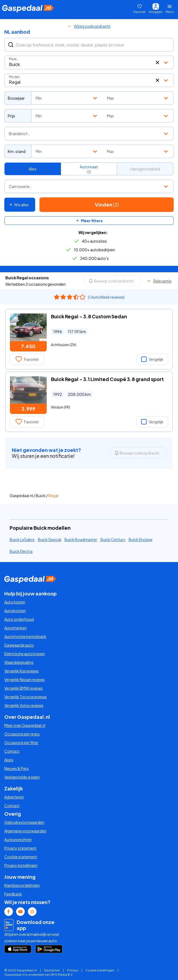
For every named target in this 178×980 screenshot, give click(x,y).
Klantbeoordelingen (22, 885)
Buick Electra (21, 551)
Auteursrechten (18, 839)
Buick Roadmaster (81, 539)
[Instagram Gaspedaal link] (32, 912)
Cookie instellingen (100, 970)
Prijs (11, 116)
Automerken (15, 628)
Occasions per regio (22, 734)
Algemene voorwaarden (25, 831)
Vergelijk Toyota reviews (26, 697)
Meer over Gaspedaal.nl (25, 725)
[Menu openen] (171, 9)
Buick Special (50, 539)
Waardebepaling (19, 662)
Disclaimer (52, 970)
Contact (12, 751)
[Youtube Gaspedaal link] (20, 912)
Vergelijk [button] (152, 359)
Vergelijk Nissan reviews (25, 679)
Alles (32, 169)
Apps (9, 760)
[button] (157, 62)
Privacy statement (20, 848)
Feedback (13, 894)
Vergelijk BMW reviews (23, 688)
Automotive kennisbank (25, 636)
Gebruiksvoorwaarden (24, 822)
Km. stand (17, 151)
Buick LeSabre (22, 539)
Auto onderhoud (19, 619)
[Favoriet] (139, 9)
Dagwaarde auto (19, 645)
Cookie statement (21, 857)
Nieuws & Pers (17, 768)
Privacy (73, 970)
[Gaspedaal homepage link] (28, 9)
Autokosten (15, 611)
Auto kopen (15, 602)
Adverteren (14, 797)
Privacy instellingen (21, 865)
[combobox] (89, 62)
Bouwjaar (16, 98)
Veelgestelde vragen (22, 777)
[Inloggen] (156, 9)
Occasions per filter (21, 742)
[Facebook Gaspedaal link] (9, 912)
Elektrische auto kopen (25, 654)
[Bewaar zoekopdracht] (112, 281)
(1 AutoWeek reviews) (106, 297)
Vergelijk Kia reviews (21, 671)
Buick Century (113, 539)
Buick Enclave (141, 539)
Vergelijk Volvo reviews (24, 705)
